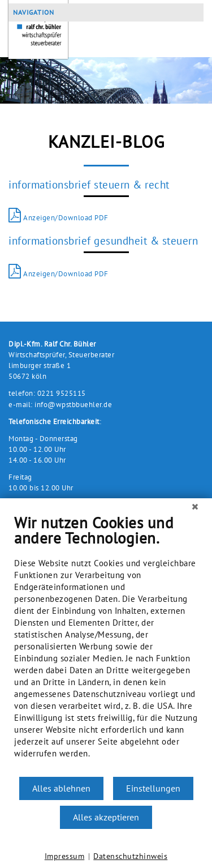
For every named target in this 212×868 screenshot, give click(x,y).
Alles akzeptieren (106, 817)
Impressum (65, 856)
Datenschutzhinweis (130, 856)
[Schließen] (195, 507)
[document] (106, 645)
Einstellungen (153, 788)
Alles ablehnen (61, 788)
